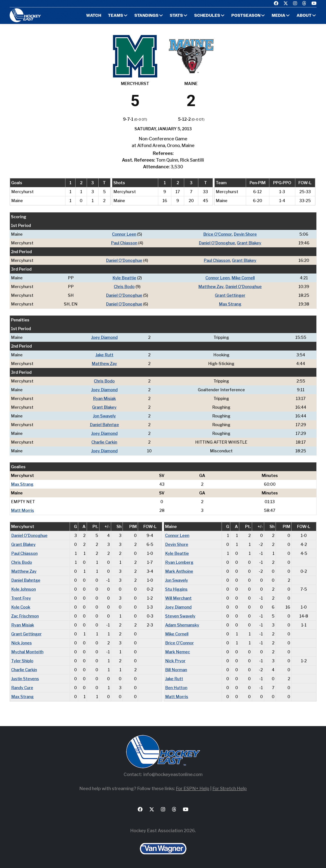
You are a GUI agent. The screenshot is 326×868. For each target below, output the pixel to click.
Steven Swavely (180, 616)
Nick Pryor (175, 661)
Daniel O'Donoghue (217, 243)
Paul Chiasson (124, 243)
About (304, 16)
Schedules (207, 16)
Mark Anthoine (179, 571)
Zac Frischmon (25, 616)
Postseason (246, 16)
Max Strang (230, 304)
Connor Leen (124, 234)
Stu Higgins (176, 589)
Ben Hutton (176, 688)
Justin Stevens (25, 679)
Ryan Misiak (104, 399)
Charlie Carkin (104, 442)
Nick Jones (22, 643)
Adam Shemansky (182, 625)
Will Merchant (178, 598)
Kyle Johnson (24, 589)
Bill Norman (176, 670)
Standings (147, 16)
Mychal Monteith (27, 652)
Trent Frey (21, 598)
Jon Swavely (104, 416)
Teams (116, 16)
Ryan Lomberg (179, 562)
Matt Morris (23, 510)
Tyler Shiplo (22, 661)
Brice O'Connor (218, 234)
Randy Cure (22, 688)
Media (279, 16)
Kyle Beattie (124, 278)
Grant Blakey (249, 243)
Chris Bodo (124, 287)
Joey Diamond (104, 337)
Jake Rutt (104, 355)
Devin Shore (245, 234)
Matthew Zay (211, 287)
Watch (94, 16)
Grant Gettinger (230, 295)
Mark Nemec (178, 652)
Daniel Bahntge (104, 425)
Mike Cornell (243, 278)
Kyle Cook (21, 607)
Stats (176, 16)
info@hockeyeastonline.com (173, 774)
